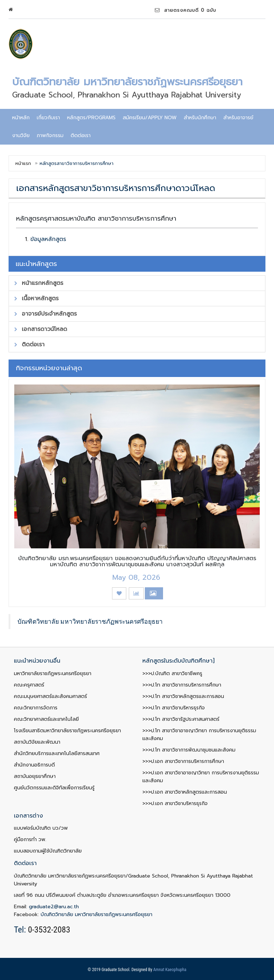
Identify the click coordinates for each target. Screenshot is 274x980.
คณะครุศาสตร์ (29, 685)
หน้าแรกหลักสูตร (39, 283)
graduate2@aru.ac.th (54, 907)
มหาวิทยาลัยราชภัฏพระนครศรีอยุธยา (53, 674)
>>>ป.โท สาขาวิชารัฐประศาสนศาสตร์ (181, 719)
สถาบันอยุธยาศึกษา (35, 776)
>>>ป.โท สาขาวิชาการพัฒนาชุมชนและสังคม (189, 750)
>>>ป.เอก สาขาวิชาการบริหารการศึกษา (183, 761)
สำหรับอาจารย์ (238, 118)
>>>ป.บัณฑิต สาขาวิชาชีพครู (172, 674)
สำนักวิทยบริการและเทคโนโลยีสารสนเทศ (57, 753)
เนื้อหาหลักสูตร (36, 298)
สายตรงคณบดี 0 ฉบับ (186, 10)
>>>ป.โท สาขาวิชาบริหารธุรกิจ (174, 708)
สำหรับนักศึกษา (200, 118)
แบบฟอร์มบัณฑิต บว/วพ (41, 828)
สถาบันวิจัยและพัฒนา (37, 742)
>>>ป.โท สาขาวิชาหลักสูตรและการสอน (183, 696)
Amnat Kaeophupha (170, 970)
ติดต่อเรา (81, 135)
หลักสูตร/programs (91, 118)
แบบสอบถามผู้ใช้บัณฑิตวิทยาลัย (48, 851)
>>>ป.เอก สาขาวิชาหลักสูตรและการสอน (185, 792)
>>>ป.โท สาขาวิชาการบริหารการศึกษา (182, 685)
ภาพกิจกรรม (50, 135)
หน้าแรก (23, 163)
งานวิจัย (21, 135)
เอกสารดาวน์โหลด (41, 329)
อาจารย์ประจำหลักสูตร (45, 314)
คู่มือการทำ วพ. (30, 840)
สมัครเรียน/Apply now (150, 118)
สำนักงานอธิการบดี (34, 765)
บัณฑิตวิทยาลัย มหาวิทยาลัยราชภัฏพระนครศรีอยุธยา (90, 622)
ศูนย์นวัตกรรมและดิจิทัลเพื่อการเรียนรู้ (54, 788)
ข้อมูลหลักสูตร (48, 239)
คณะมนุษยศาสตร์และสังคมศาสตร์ (50, 696)
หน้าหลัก (21, 118)
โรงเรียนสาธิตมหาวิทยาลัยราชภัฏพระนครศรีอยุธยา (67, 731)
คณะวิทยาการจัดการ (36, 708)
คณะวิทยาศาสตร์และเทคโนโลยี (46, 719)
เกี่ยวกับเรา (48, 118)
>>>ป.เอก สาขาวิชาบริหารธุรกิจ (175, 803)
